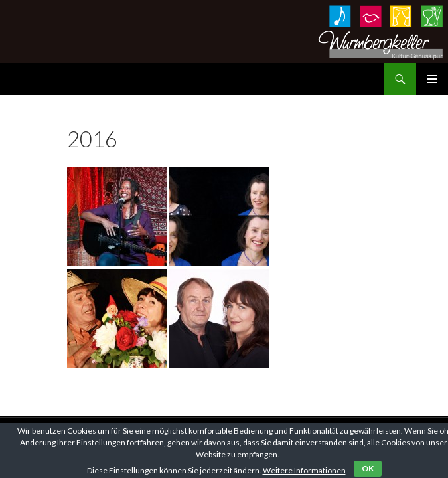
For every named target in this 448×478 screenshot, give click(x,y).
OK (368, 468)
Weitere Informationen (304, 470)
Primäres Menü (432, 79)
